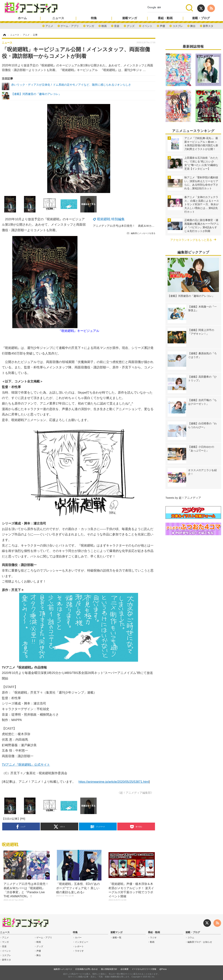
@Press (163, 969)
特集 (94, 18)
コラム (191, 938)
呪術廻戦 (10, 845)
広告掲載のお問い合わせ (87, 969)
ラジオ (153, 938)
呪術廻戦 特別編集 (111, 219)
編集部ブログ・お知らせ (200, 942)
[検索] (167, 8)
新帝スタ (208, 26)
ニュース (58, 18)
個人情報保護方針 (109, 969)
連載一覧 (117, 938)
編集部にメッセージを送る (143, 233)
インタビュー (82, 942)
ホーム (22, 18)
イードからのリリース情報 (144, 969)
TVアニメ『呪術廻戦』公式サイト (26, 765)
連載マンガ (130, 18)
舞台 (193, 26)
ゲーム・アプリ (70, 26)
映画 (104, 26)
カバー (78, 938)
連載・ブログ (201, 18)
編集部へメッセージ (63, 969)
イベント (147, 26)
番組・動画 (165, 18)
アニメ (49, 26)
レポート (79, 946)
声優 (162, 26)
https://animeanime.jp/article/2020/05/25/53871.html (114, 782)
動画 (152, 942)
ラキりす (79, 951)
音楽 (117, 26)
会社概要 (125, 969)
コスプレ (178, 26)
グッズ (131, 26)
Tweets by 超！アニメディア (183, 498)
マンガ (90, 26)
